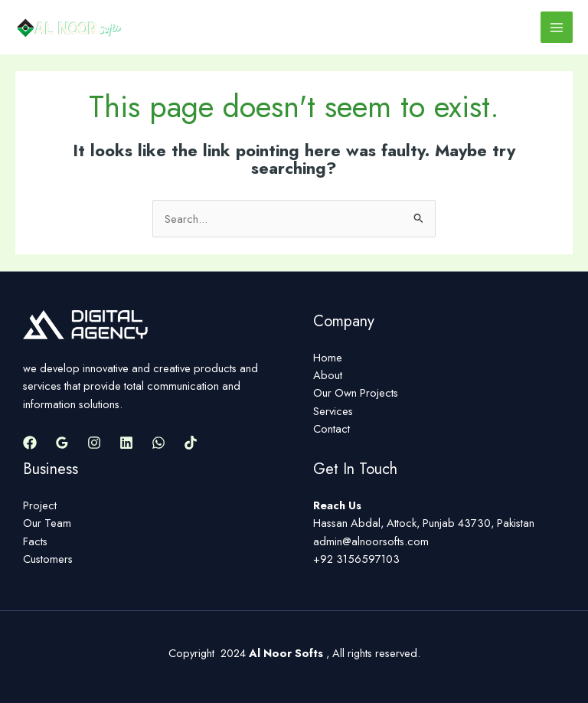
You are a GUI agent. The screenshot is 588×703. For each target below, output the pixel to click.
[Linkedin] (126, 443)
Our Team (47, 523)
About (328, 375)
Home (328, 357)
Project (40, 505)
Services (333, 411)
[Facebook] (30, 443)
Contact (332, 428)
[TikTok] (191, 443)
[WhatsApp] (158, 443)
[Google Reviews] (62, 443)
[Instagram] (94, 443)
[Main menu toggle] (557, 28)
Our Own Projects (356, 392)
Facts (35, 541)
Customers (48, 559)
